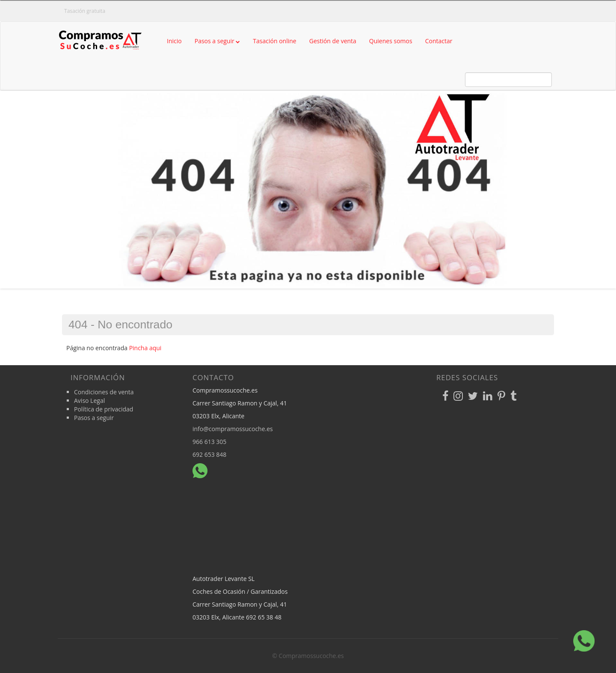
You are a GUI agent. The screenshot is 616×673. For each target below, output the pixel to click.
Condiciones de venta (104, 392)
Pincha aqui (145, 348)
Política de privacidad (104, 409)
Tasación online (274, 41)
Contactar (439, 41)
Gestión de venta (333, 41)
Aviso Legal (89, 401)
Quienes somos (391, 41)
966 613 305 (209, 442)
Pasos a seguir (218, 41)
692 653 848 (209, 454)
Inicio (174, 41)
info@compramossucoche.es (233, 429)
